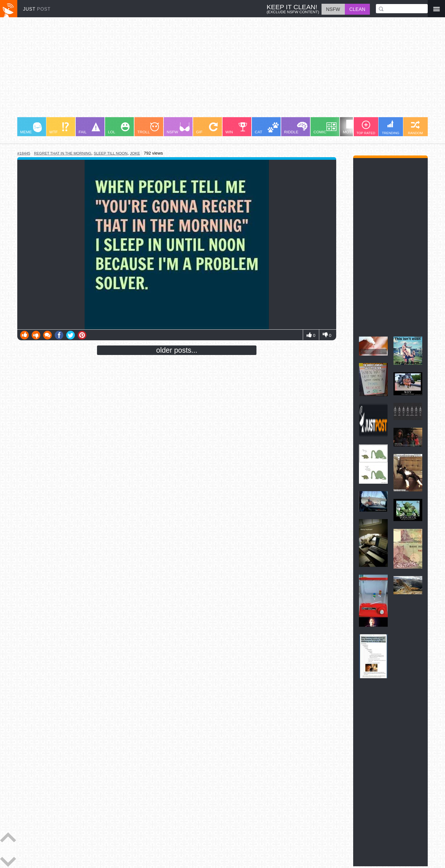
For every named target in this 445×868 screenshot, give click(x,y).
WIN (236, 128)
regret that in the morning (63, 153)
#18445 (24, 153)
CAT (267, 128)
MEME (31, 128)
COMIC (325, 128)
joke (135, 153)
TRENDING (391, 127)
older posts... (177, 350)
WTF (59, 128)
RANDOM (415, 128)
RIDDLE (296, 128)
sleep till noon (111, 153)
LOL (119, 128)
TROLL (148, 128)
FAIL (89, 128)
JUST (37, 9)
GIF (207, 128)
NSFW (178, 128)
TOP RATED (366, 128)
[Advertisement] (190, 70)
